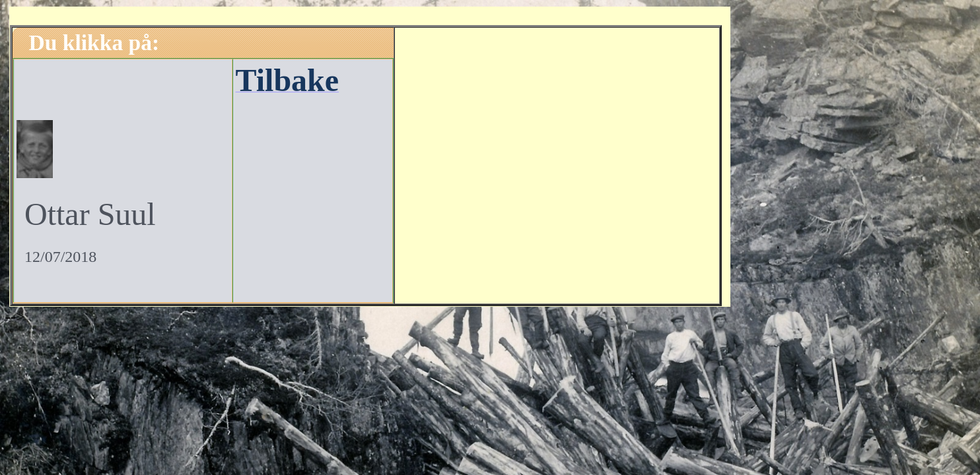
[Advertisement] (557, 164)
